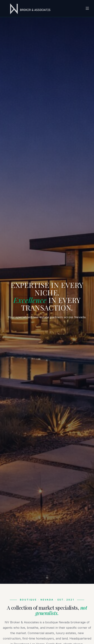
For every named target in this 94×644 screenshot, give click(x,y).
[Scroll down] (47, 577)
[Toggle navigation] (87, 8)
